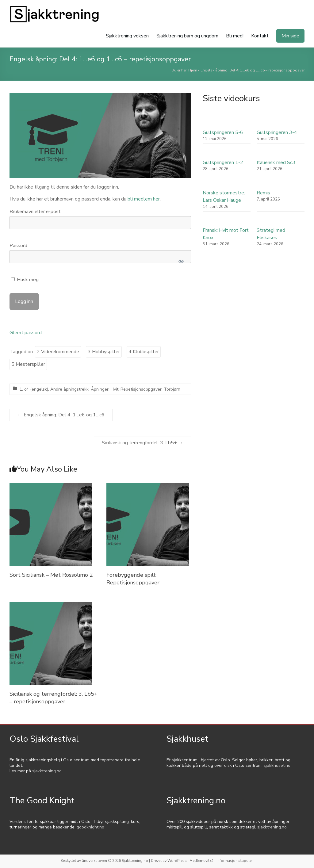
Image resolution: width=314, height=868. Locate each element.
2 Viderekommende (58, 352)
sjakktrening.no (47, 771)
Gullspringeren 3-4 (277, 132)
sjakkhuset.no (277, 765)
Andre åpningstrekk (69, 389)
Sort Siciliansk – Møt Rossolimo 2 (51, 575)
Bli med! (235, 36)
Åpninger (100, 389)
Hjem (193, 70)
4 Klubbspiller (144, 352)
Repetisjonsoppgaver (141, 389)
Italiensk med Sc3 (276, 163)
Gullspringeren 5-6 (223, 132)
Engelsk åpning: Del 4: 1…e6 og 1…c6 (61, 415)
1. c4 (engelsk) (34, 389)
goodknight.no (90, 827)
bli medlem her (144, 199)
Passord (18, 246)
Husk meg (25, 280)
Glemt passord (26, 333)
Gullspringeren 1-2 (223, 163)
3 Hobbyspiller (104, 352)
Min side (290, 36)
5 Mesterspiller (28, 364)
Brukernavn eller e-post (35, 212)
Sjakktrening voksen (127, 36)
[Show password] (181, 261)
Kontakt (260, 36)
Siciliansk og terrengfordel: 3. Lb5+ (142, 443)
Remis (263, 193)
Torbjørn (172, 389)
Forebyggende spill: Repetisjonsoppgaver (133, 579)
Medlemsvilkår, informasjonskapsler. (222, 861)
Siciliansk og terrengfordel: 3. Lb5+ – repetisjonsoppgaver (54, 698)
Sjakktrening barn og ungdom (187, 36)
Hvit (115, 389)
